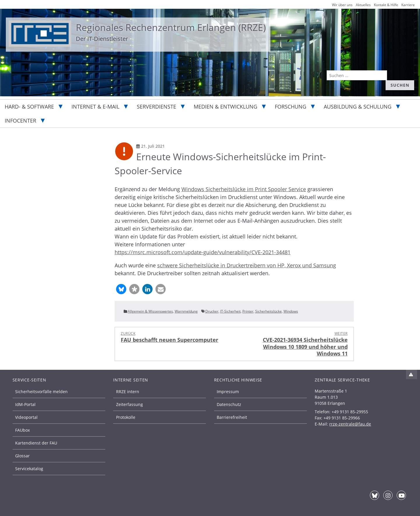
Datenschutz (229, 404)
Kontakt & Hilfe (386, 5)
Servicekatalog (29, 469)
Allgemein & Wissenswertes (150, 311)
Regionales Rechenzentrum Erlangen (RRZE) (171, 27)
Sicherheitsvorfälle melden (41, 392)
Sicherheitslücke (268, 311)
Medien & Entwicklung (225, 107)
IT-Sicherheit (230, 311)
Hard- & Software (29, 107)
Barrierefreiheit (232, 417)
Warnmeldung (186, 311)
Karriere (408, 5)
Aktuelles (363, 5)
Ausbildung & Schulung (358, 107)
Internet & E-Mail (95, 107)
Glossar (22, 456)
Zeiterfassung (129, 404)
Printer (248, 311)
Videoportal (26, 417)
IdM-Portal (25, 404)
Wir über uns (342, 5)
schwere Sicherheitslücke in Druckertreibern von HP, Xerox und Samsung (247, 265)
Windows (291, 311)
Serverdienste (156, 107)
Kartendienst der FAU (36, 443)
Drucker (212, 311)
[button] (121, 289)
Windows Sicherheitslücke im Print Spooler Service (244, 189)
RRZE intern (128, 392)
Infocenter (20, 121)
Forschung (290, 107)
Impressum (228, 392)
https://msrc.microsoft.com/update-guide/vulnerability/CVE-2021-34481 (203, 252)
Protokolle (126, 417)
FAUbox (22, 430)
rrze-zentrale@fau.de (350, 424)
